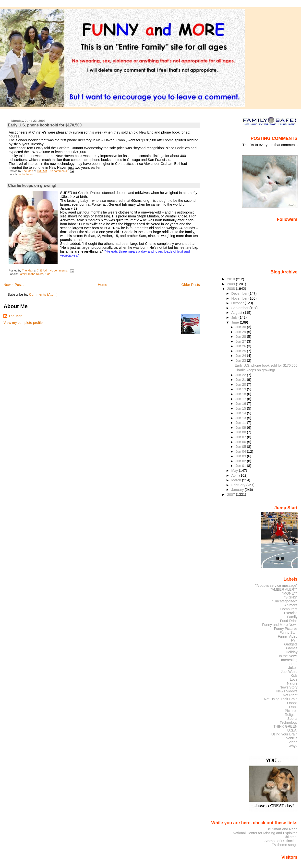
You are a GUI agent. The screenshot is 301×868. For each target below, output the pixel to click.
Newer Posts (13, 285)
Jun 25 (241, 351)
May (235, 471)
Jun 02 (241, 461)
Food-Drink (289, 621)
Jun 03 (241, 456)
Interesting (289, 660)
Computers (289, 609)
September (240, 308)
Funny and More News (280, 625)
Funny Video (288, 636)
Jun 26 (241, 346)
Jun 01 (241, 466)
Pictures (291, 711)
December (240, 293)
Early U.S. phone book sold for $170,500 (45, 125)
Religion (291, 715)
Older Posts (191, 285)
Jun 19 (241, 389)
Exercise (291, 613)
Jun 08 (241, 432)
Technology (289, 722)
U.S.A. (292, 730)
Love (294, 679)
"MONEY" (290, 593)
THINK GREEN (285, 726)
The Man (15, 316)
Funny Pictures (286, 629)
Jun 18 (241, 394)
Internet (292, 664)
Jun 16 (241, 404)
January (238, 490)
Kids (47, 274)
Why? (293, 746)
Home (102, 285)
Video (293, 742)
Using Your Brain (284, 734)
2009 (231, 284)
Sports (292, 719)
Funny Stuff (288, 632)
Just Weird (289, 672)
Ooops (292, 703)
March (237, 480)
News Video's (287, 691)
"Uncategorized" (285, 601)
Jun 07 (241, 437)
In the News (26, 174)
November (240, 298)
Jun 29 (241, 332)
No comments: (59, 171)
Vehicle (292, 738)
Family (23, 274)
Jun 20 (241, 384)
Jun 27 (241, 341)
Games (292, 648)
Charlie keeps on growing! (32, 186)
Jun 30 (241, 327)
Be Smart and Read (282, 829)
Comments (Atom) (43, 294)
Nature (292, 683)
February (239, 485)
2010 (231, 279)
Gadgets (291, 644)
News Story (288, 687)
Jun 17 (241, 399)
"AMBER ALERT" (284, 589)
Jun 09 (241, 428)
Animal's (291, 605)
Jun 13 (241, 418)
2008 (231, 289)
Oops (293, 707)
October (238, 303)
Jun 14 (241, 413)
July (235, 317)
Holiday (292, 652)
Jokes (293, 668)
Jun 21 (241, 380)
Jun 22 (241, 375)
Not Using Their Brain (281, 699)
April (235, 475)
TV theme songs (285, 845)
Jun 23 (241, 361)
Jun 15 (241, 408)
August (237, 313)
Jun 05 (241, 447)
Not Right (290, 695)
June (235, 322)
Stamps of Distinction (281, 841)
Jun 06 (241, 442)
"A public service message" (276, 586)
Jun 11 (241, 423)
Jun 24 (241, 356)
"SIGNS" (291, 597)
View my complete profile (23, 323)
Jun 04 (241, 451)
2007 (231, 495)
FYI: (294, 640)
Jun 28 (241, 337)
